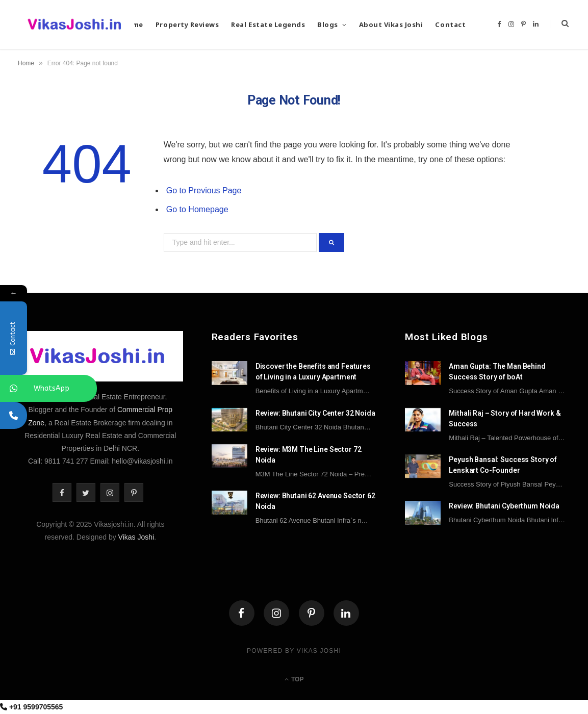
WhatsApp (51, 388)
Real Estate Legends (268, 24)
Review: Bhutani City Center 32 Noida (315, 413)
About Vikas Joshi (391, 24)
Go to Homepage (197, 209)
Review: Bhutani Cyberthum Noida (504, 506)
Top (294, 679)
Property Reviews (187, 24)
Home (26, 63)
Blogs (328, 24)
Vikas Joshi (136, 537)
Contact (450, 24)
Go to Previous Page (204, 190)
